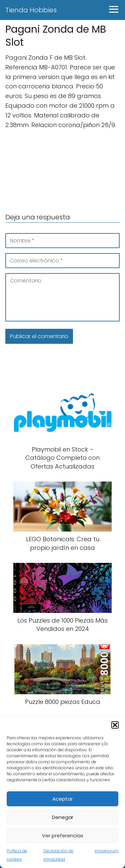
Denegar (63, 817)
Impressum (106, 851)
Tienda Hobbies (31, 10)
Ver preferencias (63, 835)
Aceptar (62, 799)
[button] (115, 725)
